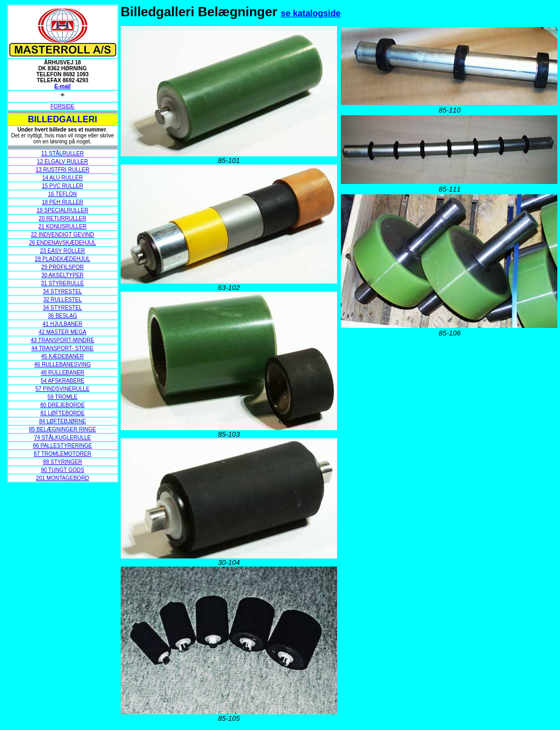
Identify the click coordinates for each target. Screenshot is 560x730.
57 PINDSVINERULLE (62, 389)
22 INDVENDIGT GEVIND (62, 235)
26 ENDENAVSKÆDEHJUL (63, 243)
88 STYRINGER (62, 462)
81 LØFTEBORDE (63, 413)
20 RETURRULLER (63, 218)
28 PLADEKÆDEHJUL (62, 259)
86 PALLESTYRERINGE (62, 446)
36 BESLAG (63, 316)
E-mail (62, 86)
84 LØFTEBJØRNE (62, 421)
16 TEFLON (62, 194)
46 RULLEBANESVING (62, 364)
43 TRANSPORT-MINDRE (62, 340)
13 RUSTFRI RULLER (62, 170)
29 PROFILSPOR (62, 267)
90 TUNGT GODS (62, 470)
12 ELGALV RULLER (62, 162)
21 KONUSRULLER (62, 226)
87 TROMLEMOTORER (62, 454)
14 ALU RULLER (62, 178)
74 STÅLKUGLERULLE (62, 438)
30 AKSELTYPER (62, 275)
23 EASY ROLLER (62, 251)
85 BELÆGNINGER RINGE (63, 429)
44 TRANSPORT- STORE (62, 348)
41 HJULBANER (62, 324)
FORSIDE (62, 106)
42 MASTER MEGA (63, 332)
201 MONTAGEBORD (62, 478)
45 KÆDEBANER (62, 356)
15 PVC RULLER (62, 186)
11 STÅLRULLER (62, 153)
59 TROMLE (62, 397)
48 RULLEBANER (62, 373)
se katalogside (311, 13)
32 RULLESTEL (62, 300)
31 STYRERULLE (62, 283)
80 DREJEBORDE (62, 405)
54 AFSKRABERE (62, 381)
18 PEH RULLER (62, 202)
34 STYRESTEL (62, 291)
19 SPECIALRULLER (63, 210)
